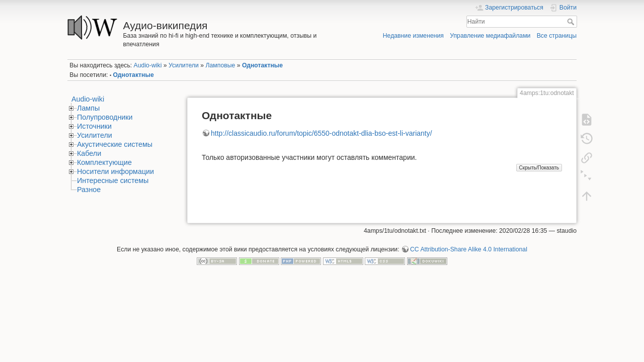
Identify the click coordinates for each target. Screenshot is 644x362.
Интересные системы (113, 180)
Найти (572, 22)
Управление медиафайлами (490, 36)
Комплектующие (104, 162)
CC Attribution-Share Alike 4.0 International (469, 249)
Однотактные (262, 65)
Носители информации (115, 171)
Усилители (184, 65)
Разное (89, 190)
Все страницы (557, 36)
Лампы (88, 108)
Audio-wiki (148, 65)
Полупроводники (105, 117)
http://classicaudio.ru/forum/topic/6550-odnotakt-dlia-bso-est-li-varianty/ (321, 133)
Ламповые (220, 65)
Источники (94, 126)
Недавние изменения (413, 36)
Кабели (89, 153)
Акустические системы (115, 144)
